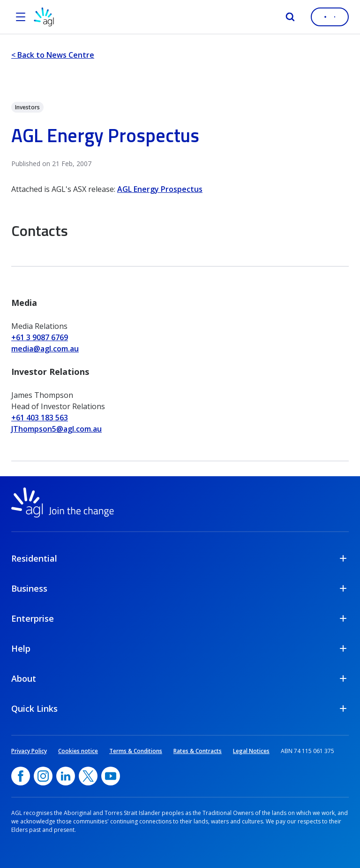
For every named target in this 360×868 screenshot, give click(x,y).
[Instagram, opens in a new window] (43, 776)
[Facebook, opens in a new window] (21, 776)
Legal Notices (251, 751)
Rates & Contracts (198, 751)
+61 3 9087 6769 (40, 337)
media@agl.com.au (45, 349)
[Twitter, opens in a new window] (88, 776)
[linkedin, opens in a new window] (66, 776)
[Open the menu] (21, 17)
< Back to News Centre (53, 55)
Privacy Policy (29, 751)
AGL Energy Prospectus (160, 189)
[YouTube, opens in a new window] (111, 776)
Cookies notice (78, 751)
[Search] (290, 17)
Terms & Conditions (136, 751)
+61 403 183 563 (40, 418)
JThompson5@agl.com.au (56, 429)
